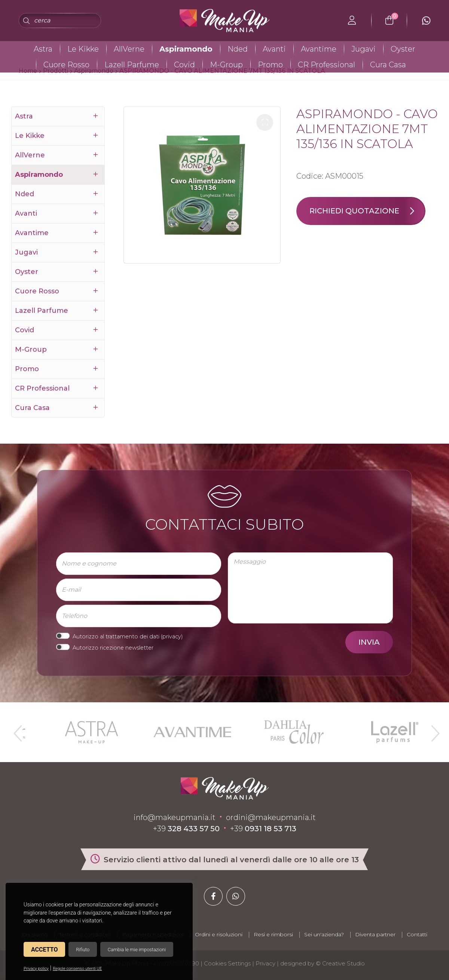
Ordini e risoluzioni (219, 934)
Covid (184, 65)
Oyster (403, 49)
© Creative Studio (340, 963)
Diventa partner (375, 934)
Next (432, 730)
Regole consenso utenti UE (77, 969)
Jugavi (364, 49)
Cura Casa (388, 65)
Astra (43, 49)
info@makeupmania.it (175, 817)
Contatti (417, 934)
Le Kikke (83, 49)
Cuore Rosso (66, 65)
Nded (238, 49)
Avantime (319, 49)
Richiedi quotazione (367, 211)
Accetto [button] (44, 950)
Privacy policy (36, 969)
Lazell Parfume (132, 65)
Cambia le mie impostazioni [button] (137, 950)
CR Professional (326, 65)
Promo (270, 65)
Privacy (265, 963)
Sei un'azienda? (324, 934)
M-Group (226, 65)
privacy (172, 637)
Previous (17, 730)
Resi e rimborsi (273, 934)
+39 (186, 829)
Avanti (274, 49)
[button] (265, 122)
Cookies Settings (227, 963)
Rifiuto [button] (83, 950)
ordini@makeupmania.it (271, 817)
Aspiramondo (186, 49)
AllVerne (129, 49)
